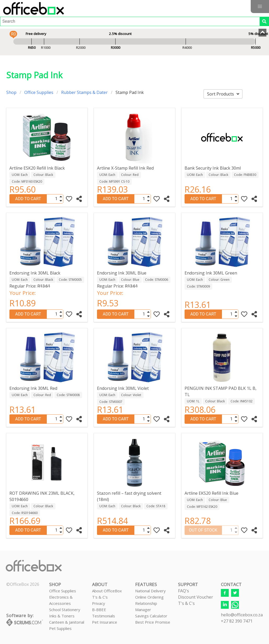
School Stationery (65, 610)
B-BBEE (99, 610)
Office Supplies (39, 92)
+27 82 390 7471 (237, 621)
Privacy (99, 603)
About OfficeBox (107, 591)
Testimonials (104, 616)
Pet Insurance (105, 622)
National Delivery (150, 591)
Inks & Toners (62, 616)
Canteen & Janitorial (67, 622)
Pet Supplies (60, 628)
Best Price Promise (153, 622)
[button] (260, 7)
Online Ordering (149, 597)
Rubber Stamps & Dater (84, 92)
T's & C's (100, 597)
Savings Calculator (151, 616)
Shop (11, 92)
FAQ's (184, 591)
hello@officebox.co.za (242, 615)
